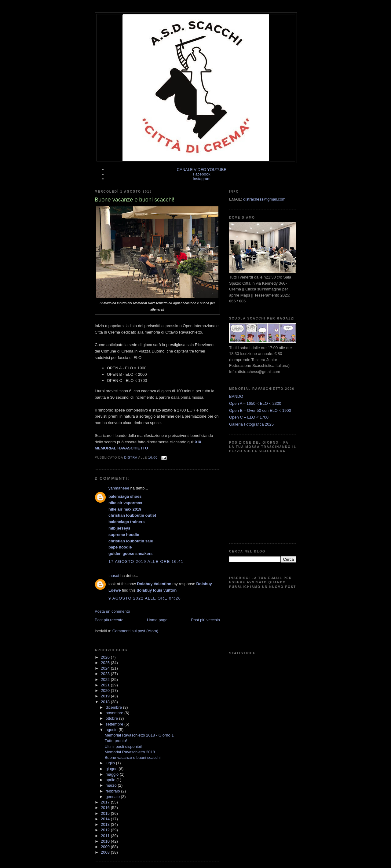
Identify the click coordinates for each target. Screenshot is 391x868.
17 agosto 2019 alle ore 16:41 (146, 561)
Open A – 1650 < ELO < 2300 (255, 403)
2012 (106, 830)
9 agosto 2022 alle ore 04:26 (145, 598)
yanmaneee (119, 488)
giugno (112, 769)
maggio (113, 774)
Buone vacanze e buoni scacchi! (133, 757)
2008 (106, 852)
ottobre (112, 718)
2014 (106, 819)
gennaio (113, 797)
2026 (106, 657)
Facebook (201, 174)
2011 (106, 836)
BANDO (236, 396)
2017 (106, 802)
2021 (106, 685)
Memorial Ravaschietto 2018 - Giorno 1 (139, 735)
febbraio (113, 791)
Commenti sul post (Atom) (135, 631)
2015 (106, 813)
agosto (112, 730)
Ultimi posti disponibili (123, 746)
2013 (106, 824)
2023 (106, 674)
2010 (106, 841)
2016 (106, 808)
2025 (106, 663)
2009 (106, 847)
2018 (106, 702)
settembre (115, 724)
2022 (106, 680)
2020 (106, 691)
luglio (111, 763)
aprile (111, 780)
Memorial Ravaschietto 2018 (130, 752)
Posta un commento (112, 611)
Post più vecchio (205, 620)
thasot (114, 576)
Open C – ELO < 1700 (249, 417)
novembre (115, 713)
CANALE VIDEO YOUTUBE (202, 170)
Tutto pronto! (116, 741)
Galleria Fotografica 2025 (251, 424)
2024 (106, 668)
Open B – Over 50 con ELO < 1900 (260, 410)
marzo (112, 785)
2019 (106, 696)
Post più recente (109, 620)
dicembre (114, 707)
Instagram (202, 179)
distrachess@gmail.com (264, 199)
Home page (157, 620)
